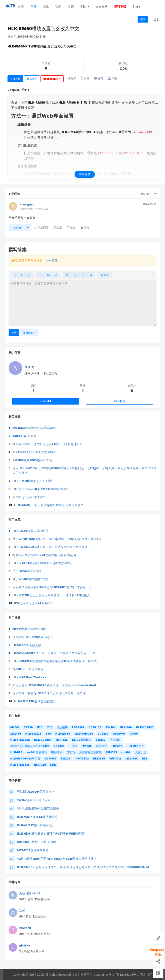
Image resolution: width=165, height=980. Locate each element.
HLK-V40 (51, 758)
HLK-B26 (99, 758)
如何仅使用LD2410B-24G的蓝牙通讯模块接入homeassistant (54, 685)
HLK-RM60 (63, 733)
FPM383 (111, 752)
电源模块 (57, 752)
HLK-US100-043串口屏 (25, 758)
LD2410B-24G (84, 733)
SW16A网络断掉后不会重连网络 (34, 428)
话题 (58, 6)
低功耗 (71, 752)
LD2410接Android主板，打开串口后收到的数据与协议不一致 (54, 653)
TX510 (28, 727)
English (137, 6)
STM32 (101, 740)
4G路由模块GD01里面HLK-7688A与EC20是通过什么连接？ (57, 859)
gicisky (25, 945)
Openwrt (119, 733)
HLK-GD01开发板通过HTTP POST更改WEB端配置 (51, 833)
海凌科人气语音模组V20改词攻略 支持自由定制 (44, 555)
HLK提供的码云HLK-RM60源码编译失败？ (41, 489)
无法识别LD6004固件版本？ (36, 792)
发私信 (119, 401)
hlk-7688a (82, 758)
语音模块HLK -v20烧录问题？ (33, 637)
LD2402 (117, 746)
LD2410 (16, 733)
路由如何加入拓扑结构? (28, 497)
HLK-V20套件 (135, 746)
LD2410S (78, 727)
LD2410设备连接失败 (27, 645)
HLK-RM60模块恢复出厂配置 (32, 481)
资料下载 (120, 6)
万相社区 (146, 975)
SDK (53, 765)
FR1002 (87, 746)
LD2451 (59, 746)
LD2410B (95, 727)
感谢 (99, 78)
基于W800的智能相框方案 (30, 579)
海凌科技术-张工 (30, 893)
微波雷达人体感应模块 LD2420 (30, 746)
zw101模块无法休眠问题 (29, 629)
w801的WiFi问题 (24, 436)
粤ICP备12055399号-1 (124, 975)
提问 (143, 19)
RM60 (134, 733)
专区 (85, 6)
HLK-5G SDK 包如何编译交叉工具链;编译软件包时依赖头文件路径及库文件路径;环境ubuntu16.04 (83, 867)
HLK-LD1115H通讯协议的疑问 (35, 701)
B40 (48, 733)
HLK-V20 (40, 765)
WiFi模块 (115, 758)
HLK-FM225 (33, 733)
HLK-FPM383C (20, 740)
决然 (22, 911)
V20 (40, 727)
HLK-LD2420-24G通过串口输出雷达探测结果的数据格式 (50, 547)
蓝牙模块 (115, 740)
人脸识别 (141, 752)
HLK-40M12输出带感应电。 (36, 825)
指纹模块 (62, 727)
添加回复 (41, 227)
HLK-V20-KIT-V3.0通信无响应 (37, 817)
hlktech (25, 928)
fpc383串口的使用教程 (28, 669)
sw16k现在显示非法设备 (34, 800)
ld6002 (15, 727)
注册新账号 (29, 333)
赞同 (16, 228)
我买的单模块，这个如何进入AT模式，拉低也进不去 (47, 444)
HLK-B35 (62, 740)
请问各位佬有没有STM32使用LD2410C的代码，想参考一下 (52, 587)
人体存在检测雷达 (90, 752)
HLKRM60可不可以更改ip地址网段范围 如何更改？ (49, 505)
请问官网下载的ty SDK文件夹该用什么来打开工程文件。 (50, 693)
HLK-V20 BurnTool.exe (29, 677)
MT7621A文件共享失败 (33, 850)
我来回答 (32, 79)
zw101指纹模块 (37, 752)
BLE (145, 758)
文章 (46, 6)
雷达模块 (102, 746)
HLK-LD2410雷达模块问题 (30, 531)
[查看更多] (85, 158)
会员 (157, 19)
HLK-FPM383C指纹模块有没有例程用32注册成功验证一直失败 (55, 661)
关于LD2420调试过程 (27, 571)
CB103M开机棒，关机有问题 (36, 842)
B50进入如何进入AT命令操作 (34, 603)
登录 (14, 333)
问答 (33, 6)
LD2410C (132, 758)
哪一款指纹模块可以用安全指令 (38, 808)
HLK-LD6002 (43, 740)
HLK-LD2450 (145, 727)
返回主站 (102, 6)
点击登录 (51, 261)
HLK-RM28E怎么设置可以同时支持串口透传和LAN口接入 (51, 595)
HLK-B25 (16, 752)
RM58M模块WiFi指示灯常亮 (32, 460)
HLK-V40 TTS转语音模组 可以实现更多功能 (42, 563)
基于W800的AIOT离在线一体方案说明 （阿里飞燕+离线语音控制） (58, 539)
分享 (72, 78)
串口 (49, 727)
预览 (105, 275)
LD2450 (103, 733)
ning (29, 367)
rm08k (126, 752)
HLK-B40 (126, 727)
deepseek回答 (52, 79)
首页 (21, 6)
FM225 (66, 758)
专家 (71, 6)
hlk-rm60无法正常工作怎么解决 (34, 452)
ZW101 (111, 727)
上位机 (73, 746)
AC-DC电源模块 (82, 740)
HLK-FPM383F (20, 765)
